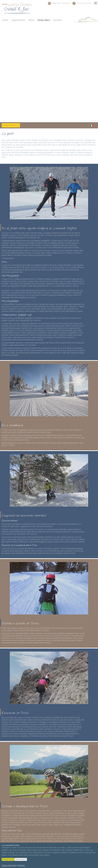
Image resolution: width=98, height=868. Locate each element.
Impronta (21, 865)
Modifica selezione (21, 859)
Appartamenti (18, 18)
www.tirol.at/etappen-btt (11, 755)
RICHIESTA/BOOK (9, 26)
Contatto (58, 18)
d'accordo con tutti (8, 859)
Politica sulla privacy (9, 865)
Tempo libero (44, 18)
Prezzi (31, 18)
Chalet (5, 18)
